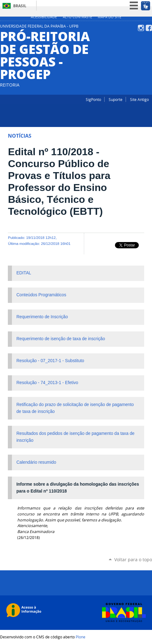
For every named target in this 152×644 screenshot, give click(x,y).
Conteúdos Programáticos (41, 295)
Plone (81, 637)
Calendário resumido (36, 462)
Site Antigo (139, 99)
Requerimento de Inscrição (42, 317)
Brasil (20, 6)
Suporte (116, 99)
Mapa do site (109, 17)
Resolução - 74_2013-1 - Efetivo (47, 383)
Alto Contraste (77, 17)
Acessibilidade (44, 17)
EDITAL (24, 273)
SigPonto (93, 99)
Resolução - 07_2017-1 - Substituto (50, 361)
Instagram (141, 28)
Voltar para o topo (133, 560)
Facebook (149, 28)
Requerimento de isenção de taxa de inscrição (61, 339)
